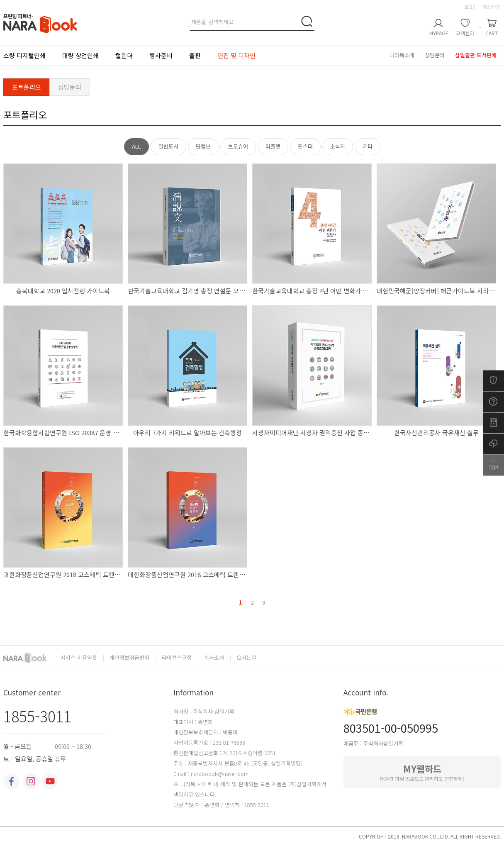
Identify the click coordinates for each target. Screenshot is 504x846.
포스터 (305, 146)
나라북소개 (402, 56)
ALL (136, 146)
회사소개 (214, 658)
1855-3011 (37, 716)
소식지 (338, 146)
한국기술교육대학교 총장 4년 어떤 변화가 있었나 (316, 291)
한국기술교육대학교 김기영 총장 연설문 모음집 (189, 291)
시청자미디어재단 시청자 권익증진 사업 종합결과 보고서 (326, 433)
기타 (368, 146)
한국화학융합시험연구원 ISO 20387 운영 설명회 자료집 (76, 433)
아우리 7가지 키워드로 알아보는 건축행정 (187, 433)
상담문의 (435, 56)
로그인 (470, 7)
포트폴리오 (27, 87)
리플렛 (273, 146)
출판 (195, 55)
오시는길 (246, 658)
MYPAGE (439, 33)
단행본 (203, 146)
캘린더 (124, 55)
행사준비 (161, 55)
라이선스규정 (177, 658)
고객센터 (465, 33)
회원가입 (491, 7)
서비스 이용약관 (79, 658)
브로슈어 (238, 146)
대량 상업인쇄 (80, 55)
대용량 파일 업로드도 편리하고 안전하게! (422, 772)
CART (492, 33)
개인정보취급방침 (129, 658)
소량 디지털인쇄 (24, 55)
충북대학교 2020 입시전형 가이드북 (63, 291)
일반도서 (168, 146)
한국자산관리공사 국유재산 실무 (436, 433)
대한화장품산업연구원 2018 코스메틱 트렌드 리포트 (71, 574)
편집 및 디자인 (236, 55)
